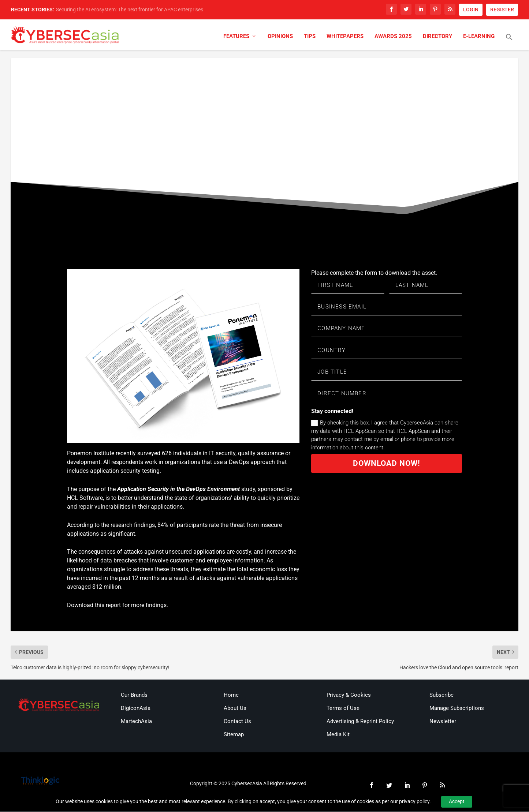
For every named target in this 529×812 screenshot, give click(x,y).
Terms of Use (343, 709)
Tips (310, 38)
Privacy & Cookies (349, 696)
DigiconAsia (136, 709)
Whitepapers (345, 38)
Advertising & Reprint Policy (360, 722)
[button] (509, 43)
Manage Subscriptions (457, 709)
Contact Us (237, 722)
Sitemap (234, 735)
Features (236, 38)
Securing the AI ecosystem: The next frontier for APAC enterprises (130, 10)
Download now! (387, 469)
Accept (457, 801)
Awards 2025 (393, 38)
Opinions (280, 38)
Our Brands (134, 696)
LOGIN (471, 10)
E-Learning (479, 38)
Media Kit (338, 735)
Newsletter (443, 722)
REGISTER (502, 10)
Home (231, 696)
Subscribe (442, 696)
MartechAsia (136, 722)
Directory (437, 38)
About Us (235, 709)
